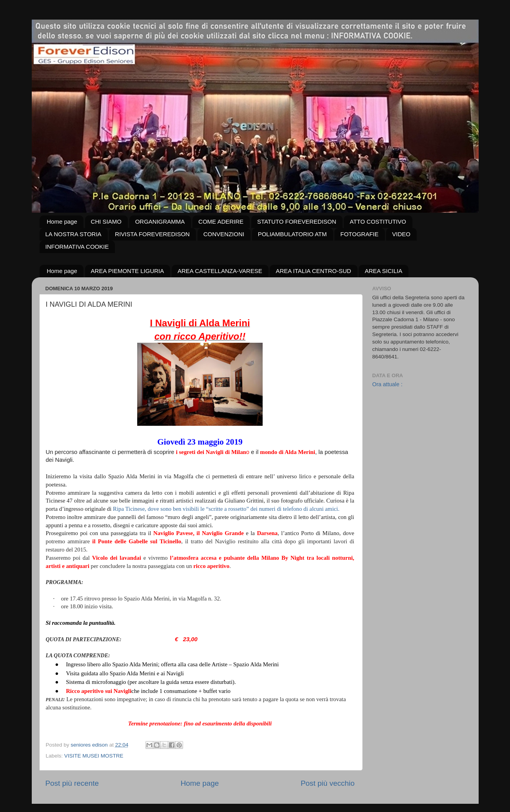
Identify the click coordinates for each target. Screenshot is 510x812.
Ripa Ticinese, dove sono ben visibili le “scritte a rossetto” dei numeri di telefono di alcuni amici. (226, 509)
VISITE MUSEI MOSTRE (94, 756)
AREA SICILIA (383, 271)
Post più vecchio (328, 783)
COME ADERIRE (221, 222)
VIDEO (401, 234)
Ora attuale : (387, 384)
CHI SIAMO (106, 222)
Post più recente (72, 783)
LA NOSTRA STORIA (74, 234)
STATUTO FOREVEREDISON (297, 222)
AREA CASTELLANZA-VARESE (220, 271)
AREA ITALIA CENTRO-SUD (313, 271)
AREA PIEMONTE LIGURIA (128, 271)
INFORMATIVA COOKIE (77, 247)
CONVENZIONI (224, 234)
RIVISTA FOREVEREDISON (152, 234)
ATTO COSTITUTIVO (378, 222)
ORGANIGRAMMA (160, 222)
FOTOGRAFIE (359, 234)
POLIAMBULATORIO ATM (292, 234)
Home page (62, 222)
